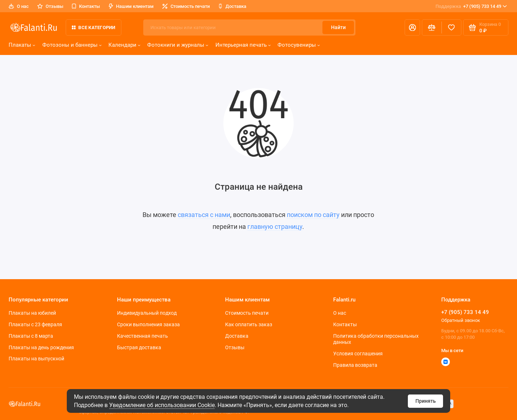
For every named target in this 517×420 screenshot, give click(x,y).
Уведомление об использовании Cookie (162, 405)
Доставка (232, 6)
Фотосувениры (299, 45)
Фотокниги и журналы (178, 45)
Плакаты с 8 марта (31, 336)
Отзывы (50, 6)
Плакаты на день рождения (41, 347)
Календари (124, 45)
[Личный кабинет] (412, 27)
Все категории (94, 27)
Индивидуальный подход (147, 313)
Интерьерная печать (243, 45)
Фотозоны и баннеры (72, 45)
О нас (19, 6)
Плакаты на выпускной (36, 359)
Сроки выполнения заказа (148, 324)
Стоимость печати (186, 6)
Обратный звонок (461, 320)
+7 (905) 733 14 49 (471, 6)
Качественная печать (143, 336)
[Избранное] (451, 27)
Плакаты (22, 45)
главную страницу (275, 227)
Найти (338, 27)
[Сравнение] (432, 27)
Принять (426, 401)
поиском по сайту (313, 215)
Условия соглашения (358, 354)
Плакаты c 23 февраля (35, 324)
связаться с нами (204, 215)
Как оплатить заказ (249, 324)
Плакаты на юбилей (32, 313)
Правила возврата (355, 365)
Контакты (86, 6)
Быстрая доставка (139, 347)
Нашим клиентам (131, 6)
